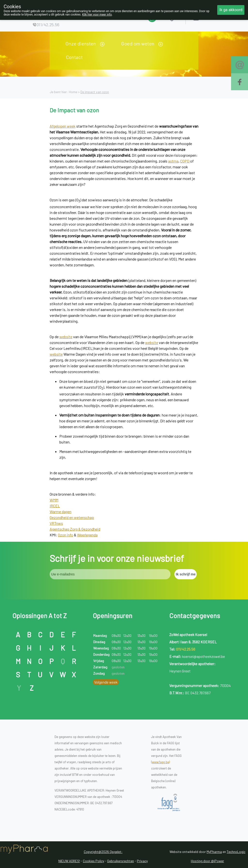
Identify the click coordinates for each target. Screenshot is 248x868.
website (66, 337)
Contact (74, 57)
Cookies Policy (93, 861)
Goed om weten (138, 43)
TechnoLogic (236, 852)
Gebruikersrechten (120, 861)
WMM (54, 500)
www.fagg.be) (161, 762)
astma (173, 161)
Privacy (142, 861)
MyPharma (214, 852)
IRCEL (55, 506)
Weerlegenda (87, 535)
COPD (185, 161)
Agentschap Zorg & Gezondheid (75, 529)
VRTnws (56, 523)
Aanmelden (213, 17)
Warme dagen (61, 512)
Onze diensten (81, 43)
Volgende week (106, 682)
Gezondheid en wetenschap (72, 517)
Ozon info (66, 535)
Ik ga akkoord (231, 10)
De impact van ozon (95, 92)
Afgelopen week (63, 126)
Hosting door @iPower (207, 861)
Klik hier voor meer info (97, 15)
